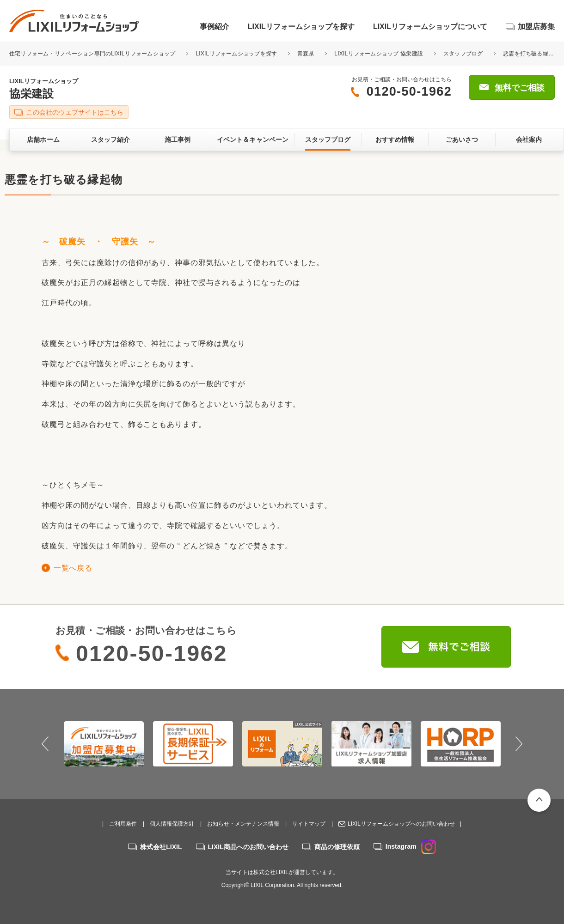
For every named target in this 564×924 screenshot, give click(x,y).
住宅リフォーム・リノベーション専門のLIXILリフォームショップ (93, 54)
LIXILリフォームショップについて (430, 27)
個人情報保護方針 (172, 824)
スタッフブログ (463, 54)
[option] (104, 744)
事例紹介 (215, 27)
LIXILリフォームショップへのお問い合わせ (401, 824)
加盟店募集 (536, 27)
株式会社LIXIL (161, 847)
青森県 (306, 54)
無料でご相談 (520, 88)
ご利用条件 (123, 824)
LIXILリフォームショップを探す (301, 27)
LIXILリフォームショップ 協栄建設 (379, 54)
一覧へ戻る (73, 568)
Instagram (411, 846)
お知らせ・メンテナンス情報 (243, 824)
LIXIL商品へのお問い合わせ (248, 847)
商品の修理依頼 (337, 847)
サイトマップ (309, 824)
